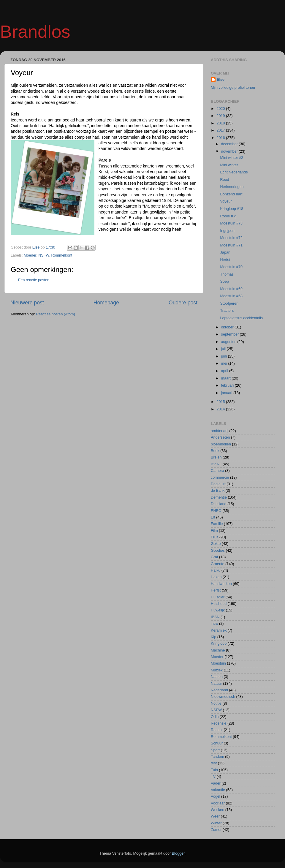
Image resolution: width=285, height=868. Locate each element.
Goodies (218, 551)
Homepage (106, 303)
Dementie (219, 497)
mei (225, 363)
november (230, 151)
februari (228, 385)
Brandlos (35, 32)
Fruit (214, 537)
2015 (221, 402)
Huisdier (218, 597)
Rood (224, 180)
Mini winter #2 (232, 158)
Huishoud (219, 604)
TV (213, 777)
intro (214, 624)
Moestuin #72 (231, 238)
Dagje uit (218, 484)
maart (227, 378)
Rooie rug (228, 216)
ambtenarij (220, 431)
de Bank (218, 491)
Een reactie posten (34, 280)
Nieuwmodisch (223, 697)
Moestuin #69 (231, 289)
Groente (218, 564)
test (214, 763)
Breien (216, 457)
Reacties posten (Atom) (56, 314)
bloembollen (221, 444)
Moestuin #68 (231, 296)
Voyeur (226, 201)
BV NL (216, 464)
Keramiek (219, 630)
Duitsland (219, 504)
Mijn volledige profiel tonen (233, 88)
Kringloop (219, 644)
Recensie (219, 723)
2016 (221, 138)
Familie (217, 524)
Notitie (216, 703)
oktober (228, 327)
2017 (221, 130)
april (225, 371)
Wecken (217, 810)
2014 (221, 409)
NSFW (44, 255)
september (231, 334)
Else (221, 80)
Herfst (225, 260)
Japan (225, 252)
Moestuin (218, 663)
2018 (221, 123)
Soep (224, 282)
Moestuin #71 (231, 245)
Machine (218, 650)
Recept (217, 730)
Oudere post (183, 303)
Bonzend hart (231, 194)
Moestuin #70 (231, 267)
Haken (216, 577)
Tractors (227, 311)
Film (214, 531)
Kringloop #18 (232, 209)
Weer (215, 816)
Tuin (214, 770)
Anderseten (220, 437)
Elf (213, 517)
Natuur (216, 684)
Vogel (216, 796)
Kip (213, 637)
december (230, 144)
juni (225, 356)
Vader (216, 783)
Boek (215, 451)
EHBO (216, 511)
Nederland (219, 690)
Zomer (216, 830)
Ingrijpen (227, 231)
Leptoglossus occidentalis (241, 318)
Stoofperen (229, 303)
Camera (217, 471)
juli (224, 349)
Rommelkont (62, 255)
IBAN (215, 617)
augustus (229, 342)
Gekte (216, 544)
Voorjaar (218, 803)
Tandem (217, 757)
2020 (221, 109)
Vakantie (218, 790)
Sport (215, 750)
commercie (220, 478)
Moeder (30, 255)
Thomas (227, 274)
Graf (214, 557)
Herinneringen (232, 187)
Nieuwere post (27, 303)
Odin (215, 717)
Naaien (217, 677)
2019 (221, 116)
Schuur (217, 743)
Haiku (216, 570)
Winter (216, 823)
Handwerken (221, 584)
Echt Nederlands (234, 172)
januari (227, 393)
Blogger (178, 853)
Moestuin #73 (231, 223)
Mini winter (229, 165)
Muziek (217, 670)
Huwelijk (218, 610)
